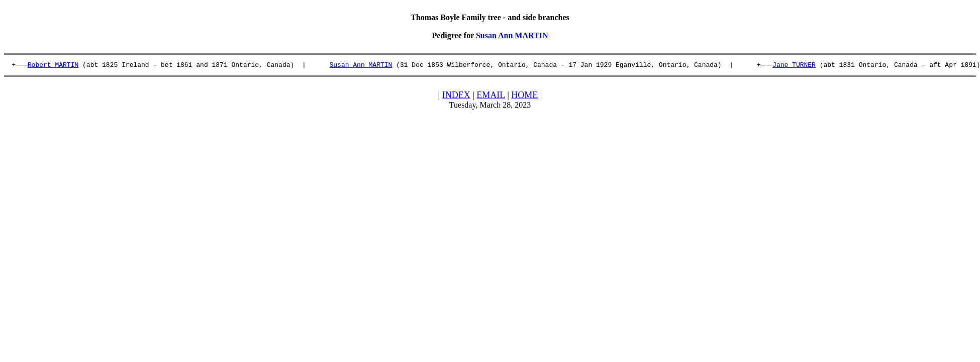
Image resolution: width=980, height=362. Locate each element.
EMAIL (491, 97)
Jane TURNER (794, 66)
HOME (524, 97)
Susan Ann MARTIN (512, 35)
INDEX (456, 97)
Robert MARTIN (53, 66)
